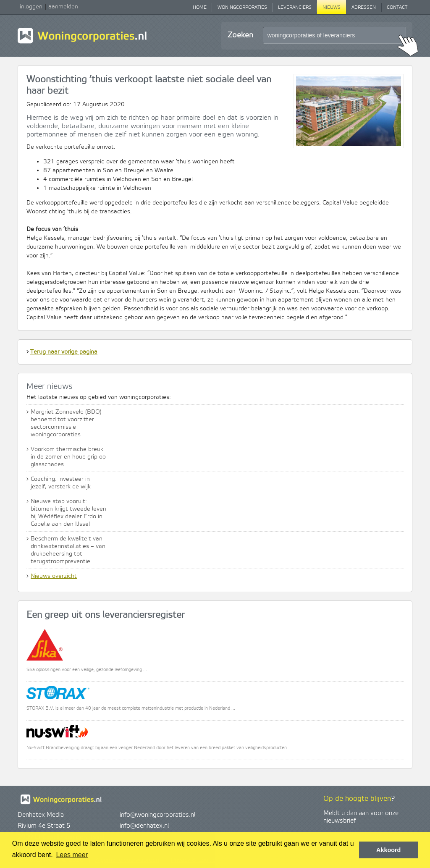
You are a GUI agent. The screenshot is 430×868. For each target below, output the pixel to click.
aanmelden (63, 7)
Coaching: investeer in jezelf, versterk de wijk (61, 483)
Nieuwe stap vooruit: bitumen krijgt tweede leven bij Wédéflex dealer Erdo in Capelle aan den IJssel (68, 513)
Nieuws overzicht (54, 576)
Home (200, 8)
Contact (397, 8)
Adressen (364, 8)
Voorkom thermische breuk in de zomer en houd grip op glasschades (68, 457)
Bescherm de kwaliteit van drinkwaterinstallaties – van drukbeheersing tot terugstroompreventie (68, 550)
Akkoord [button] (388, 850)
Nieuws (332, 8)
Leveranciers (295, 8)
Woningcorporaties (242, 8)
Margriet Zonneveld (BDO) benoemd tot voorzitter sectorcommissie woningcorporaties (66, 423)
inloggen (31, 7)
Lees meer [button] (72, 855)
